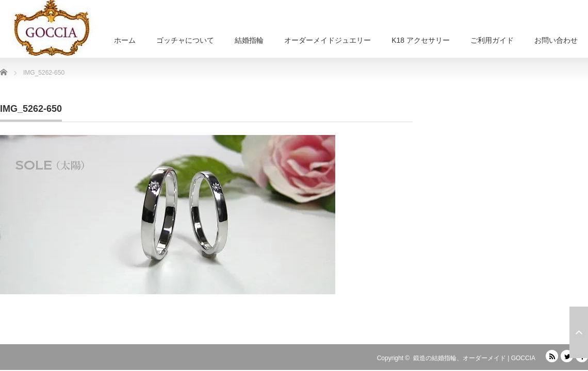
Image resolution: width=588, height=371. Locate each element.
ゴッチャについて (185, 40)
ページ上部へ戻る (579, 332)
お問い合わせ (556, 40)
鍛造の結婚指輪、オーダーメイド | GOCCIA (474, 358)
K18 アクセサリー (421, 40)
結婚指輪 (249, 40)
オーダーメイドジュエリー (328, 40)
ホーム (125, 40)
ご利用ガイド (492, 40)
